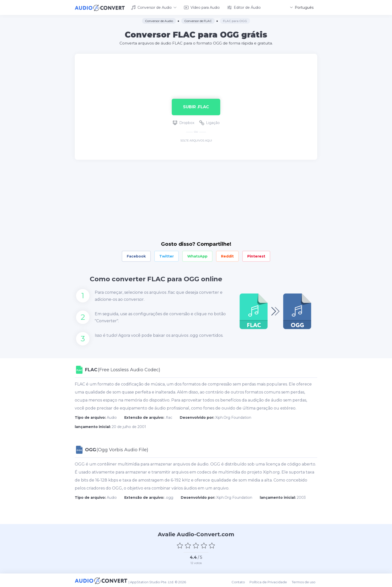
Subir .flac (196, 106)
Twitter (166, 255)
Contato (242, 580)
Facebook (136, 255)
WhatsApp (197, 255)
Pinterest (256, 255)
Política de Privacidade (271, 580)
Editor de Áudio (244, 7)
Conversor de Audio (154, 7)
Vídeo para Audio (202, 7)
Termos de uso (305, 580)
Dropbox (183, 122)
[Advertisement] (196, 69)
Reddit (227, 255)
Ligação (209, 122)
